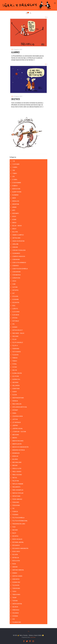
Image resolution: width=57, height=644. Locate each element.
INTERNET (15, 410)
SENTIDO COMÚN (17, 576)
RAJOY (14, 533)
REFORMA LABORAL (18, 542)
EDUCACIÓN (16, 303)
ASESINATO (16, 213)
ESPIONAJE (16, 321)
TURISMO (15, 601)
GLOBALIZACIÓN (17, 373)
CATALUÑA (15, 244)
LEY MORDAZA (16, 422)
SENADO (15, 573)
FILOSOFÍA (15, 355)
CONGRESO (15, 266)
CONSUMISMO (16, 272)
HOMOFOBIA (16, 389)
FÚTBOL (15, 364)
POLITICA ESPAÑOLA (18, 518)
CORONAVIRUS (16, 275)
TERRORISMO (16, 588)
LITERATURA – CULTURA (19, 432)
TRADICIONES (16, 595)
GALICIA (15, 370)
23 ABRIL (15, 180)
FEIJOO (14, 339)
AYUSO (14, 216)
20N (13, 177)
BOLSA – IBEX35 (17, 226)
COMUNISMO (16, 259)
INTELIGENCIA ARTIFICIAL (20, 407)
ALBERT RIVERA (17, 192)
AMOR (14, 198)
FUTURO (15, 367)
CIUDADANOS (16, 253)
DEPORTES (15, 290)
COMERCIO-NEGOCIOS (19, 256)
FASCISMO (15, 336)
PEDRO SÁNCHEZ (17, 499)
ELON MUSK (16, 315)
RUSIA (14, 564)
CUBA (14, 284)
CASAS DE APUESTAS (18, 241)
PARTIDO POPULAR (18, 493)
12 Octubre (16, 164)
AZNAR (14, 220)
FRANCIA (15, 358)
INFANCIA (15, 401)
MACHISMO (16, 435)
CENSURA (15, 247)
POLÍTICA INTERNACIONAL (20, 521)
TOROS (14, 591)
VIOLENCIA (15, 613)
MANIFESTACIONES (18, 441)
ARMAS (14, 207)
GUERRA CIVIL (16, 379)
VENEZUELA (16, 610)
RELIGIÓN (15, 555)
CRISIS (14, 281)
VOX (13, 619)
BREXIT (14, 229)
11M (14, 161)
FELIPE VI (15, 346)
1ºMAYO (15, 173)
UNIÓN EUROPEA (17, 604)
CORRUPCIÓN (16, 278)
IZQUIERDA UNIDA (17, 416)
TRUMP (14, 598)
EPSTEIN (15, 318)
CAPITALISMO (16, 238)
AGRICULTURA (16, 189)
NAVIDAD (15, 465)
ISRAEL (14, 413)
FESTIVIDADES (16, 352)
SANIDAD (15, 567)
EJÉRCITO (15, 309)
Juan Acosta (33, 637)
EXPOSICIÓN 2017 (17, 330)
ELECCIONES (16, 312)
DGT (13, 293)
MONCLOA (15, 456)
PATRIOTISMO (16, 496)
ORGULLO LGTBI (17, 469)
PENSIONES (16, 502)
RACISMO (15, 530)
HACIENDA (15, 382)
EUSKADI (15, 327)
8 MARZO (15, 186)
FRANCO (15, 361)
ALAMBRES (15, 52)
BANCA (14, 223)
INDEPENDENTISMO (18, 398)
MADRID (15, 438)
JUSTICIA (15, 419)
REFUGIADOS (16, 545)
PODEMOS (15, 515)
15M (14, 170)
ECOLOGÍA (15, 296)
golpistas (16, 376)
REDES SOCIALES (17, 539)
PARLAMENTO (16, 487)
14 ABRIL (15, 167)
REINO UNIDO (16, 552)
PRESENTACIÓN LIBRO (19, 524)
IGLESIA (15, 395)
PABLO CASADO (17, 472)
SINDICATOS (16, 579)
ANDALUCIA (16, 201)
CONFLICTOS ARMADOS (19, 263)
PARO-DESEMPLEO (18, 490)
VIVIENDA (15, 616)
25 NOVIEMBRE (17, 183)
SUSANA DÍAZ (16, 582)
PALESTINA (16, 481)
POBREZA (15, 512)
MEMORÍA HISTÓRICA (18, 450)
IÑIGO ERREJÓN (17, 404)
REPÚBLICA (16, 558)
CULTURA (15, 287)
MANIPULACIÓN (17, 444)
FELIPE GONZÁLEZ (18, 342)
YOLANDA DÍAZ (17, 622)
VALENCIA (15, 607)
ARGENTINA (16, 204)
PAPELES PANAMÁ (18, 484)
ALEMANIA (15, 195)
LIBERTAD (15, 425)
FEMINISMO (16, 349)
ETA (13, 324)
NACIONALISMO (17, 462)
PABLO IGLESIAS (17, 475)
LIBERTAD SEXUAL (17, 429)
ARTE (14, 210)
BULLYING (15, 232)
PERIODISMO (16, 505)
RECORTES (15, 536)
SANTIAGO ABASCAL (18, 570)
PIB (13, 508)
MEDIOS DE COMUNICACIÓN (20, 447)
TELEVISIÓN (16, 585)
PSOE (14, 527)
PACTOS (15, 478)
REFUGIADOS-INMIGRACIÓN (20, 548)
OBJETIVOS (16, 99)
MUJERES (15, 459)
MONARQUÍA (16, 453)
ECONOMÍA (15, 299)
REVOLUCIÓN (16, 561)
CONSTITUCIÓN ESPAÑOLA (20, 269)
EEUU (14, 306)
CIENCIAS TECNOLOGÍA (19, 250)
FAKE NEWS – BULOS (18, 333)
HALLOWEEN (16, 386)
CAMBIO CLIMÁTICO (18, 235)
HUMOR (14, 392)
